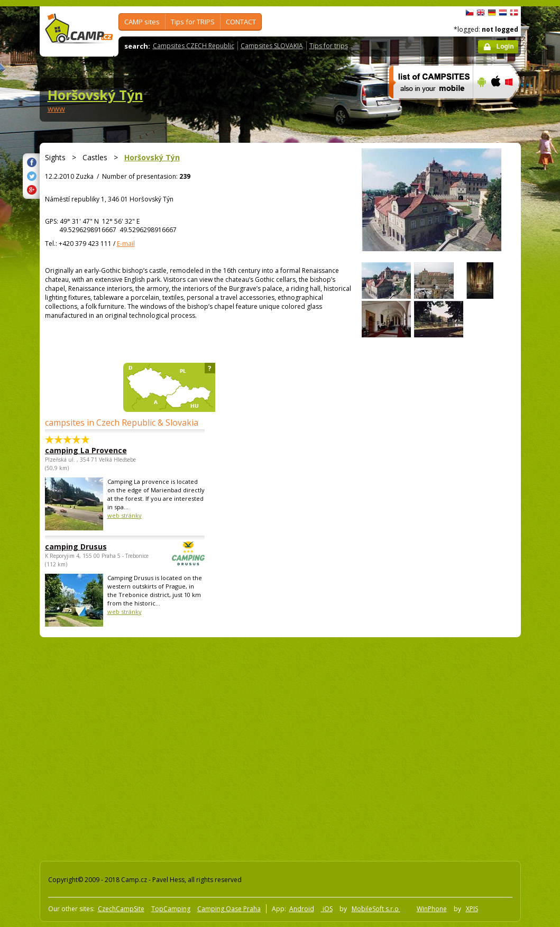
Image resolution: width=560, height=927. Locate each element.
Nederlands (503, 13)
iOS (327, 909)
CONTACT (241, 22)
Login (505, 47)
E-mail (126, 244)
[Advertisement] (141, 747)
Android (302, 909)
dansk (514, 13)
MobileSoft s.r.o (376, 909)
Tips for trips (329, 46)
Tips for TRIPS (193, 22)
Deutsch (492, 13)
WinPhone (432, 909)
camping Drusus (96, 547)
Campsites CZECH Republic (194, 46)
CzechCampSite (121, 909)
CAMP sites (142, 22)
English (481, 13)
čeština (470, 13)
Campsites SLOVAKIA (272, 46)
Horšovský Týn (95, 95)
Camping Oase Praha (229, 909)
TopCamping (171, 909)
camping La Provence (86, 450)
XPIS (472, 909)
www (56, 109)
